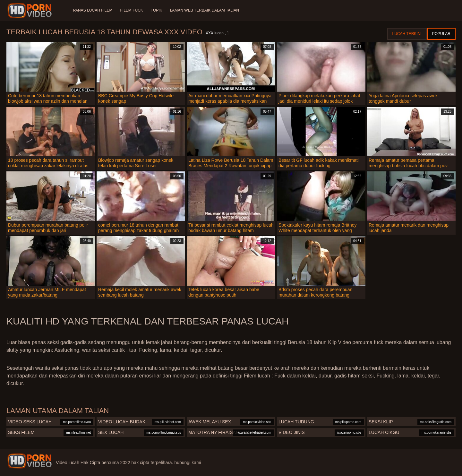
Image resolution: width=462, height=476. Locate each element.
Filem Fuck (131, 10)
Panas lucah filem (93, 10)
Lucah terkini (407, 34)
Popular (441, 34)
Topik (157, 10)
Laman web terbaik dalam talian (205, 10)
